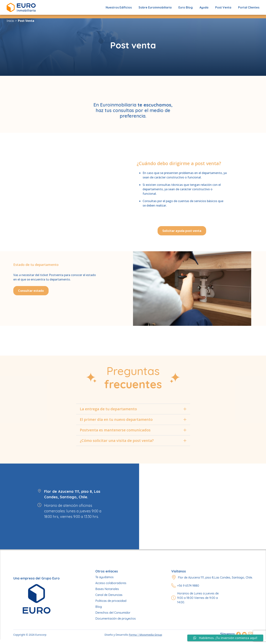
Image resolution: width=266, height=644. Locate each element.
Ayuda (204, 7)
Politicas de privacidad (111, 601)
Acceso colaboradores (111, 583)
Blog (99, 607)
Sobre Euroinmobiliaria (155, 7)
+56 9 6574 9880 (188, 586)
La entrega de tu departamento (133, 409)
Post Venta (223, 7)
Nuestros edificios (119, 7)
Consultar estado (31, 291)
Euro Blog (186, 7)
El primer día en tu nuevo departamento (133, 419)
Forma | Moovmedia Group (145, 635)
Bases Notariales (107, 589)
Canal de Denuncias (109, 595)
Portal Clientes (249, 7)
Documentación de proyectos (116, 618)
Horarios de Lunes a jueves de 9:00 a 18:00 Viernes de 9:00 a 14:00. (198, 598)
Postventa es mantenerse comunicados (133, 430)
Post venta (26, 21)
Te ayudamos (104, 577)
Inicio (10, 21)
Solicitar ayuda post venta (182, 231)
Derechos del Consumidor (113, 613)
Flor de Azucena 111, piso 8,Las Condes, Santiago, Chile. (215, 577)
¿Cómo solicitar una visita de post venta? (133, 441)
